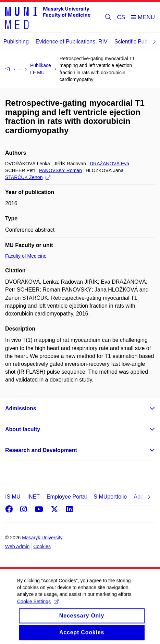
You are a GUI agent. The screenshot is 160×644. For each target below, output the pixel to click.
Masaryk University (42, 538)
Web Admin (17, 546)
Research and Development (41, 450)
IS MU (13, 497)
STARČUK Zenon (28, 177)
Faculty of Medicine (26, 256)
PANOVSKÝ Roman (60, 170)
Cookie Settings (38, 608)
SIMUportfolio (110, 497)
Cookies (42, 546)
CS (121, 17)
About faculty (23, 429)
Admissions (21, 408)
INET (33, 497)
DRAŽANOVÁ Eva (109, 164)
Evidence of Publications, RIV (72, 42)
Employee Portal (67, 497)
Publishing (16, 42)
